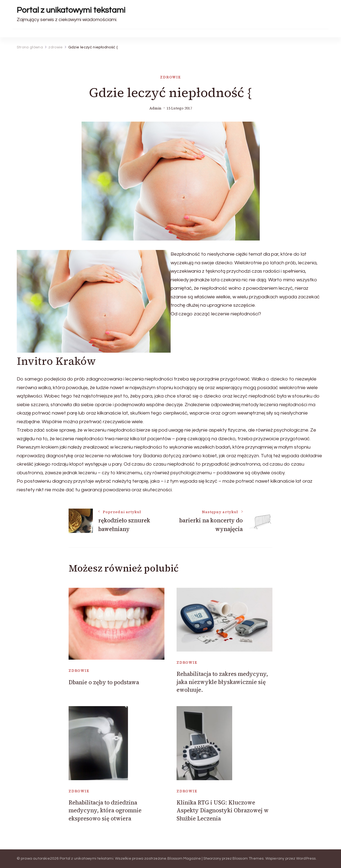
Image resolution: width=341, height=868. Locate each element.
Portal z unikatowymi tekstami (71, 10)
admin (155, 108)
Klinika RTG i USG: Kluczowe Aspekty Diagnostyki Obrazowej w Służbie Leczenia (223, 810)
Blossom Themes (248, 859)
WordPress (306, 859)
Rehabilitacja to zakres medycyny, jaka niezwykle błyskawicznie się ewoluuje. (222, 682)
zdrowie (170, 77)
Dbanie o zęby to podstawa (104, 682)
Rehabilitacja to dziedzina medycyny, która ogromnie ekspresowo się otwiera (105, 810)
